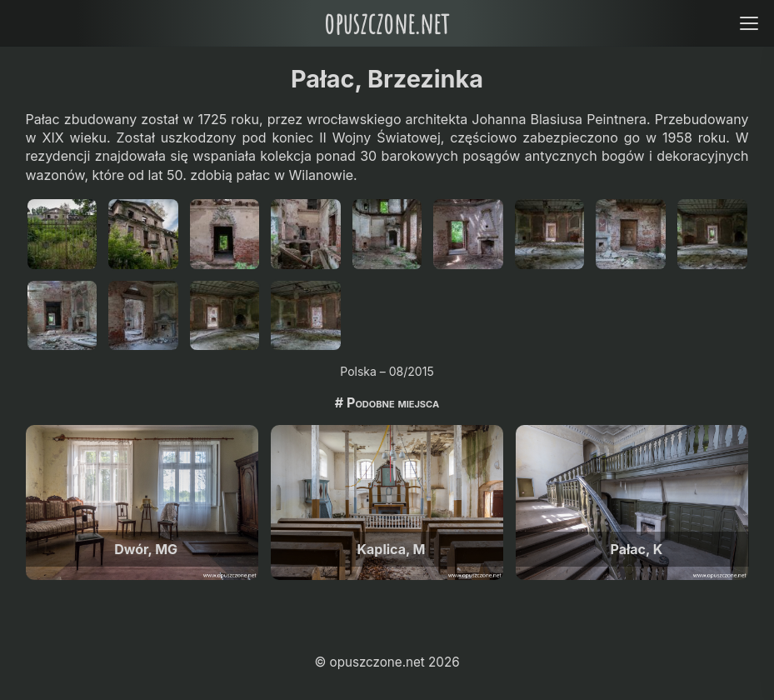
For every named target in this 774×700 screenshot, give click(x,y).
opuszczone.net (387, 23)
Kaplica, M (392, 549)
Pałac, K (637, 549)
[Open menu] (749, 23)
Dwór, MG (146, 549)
